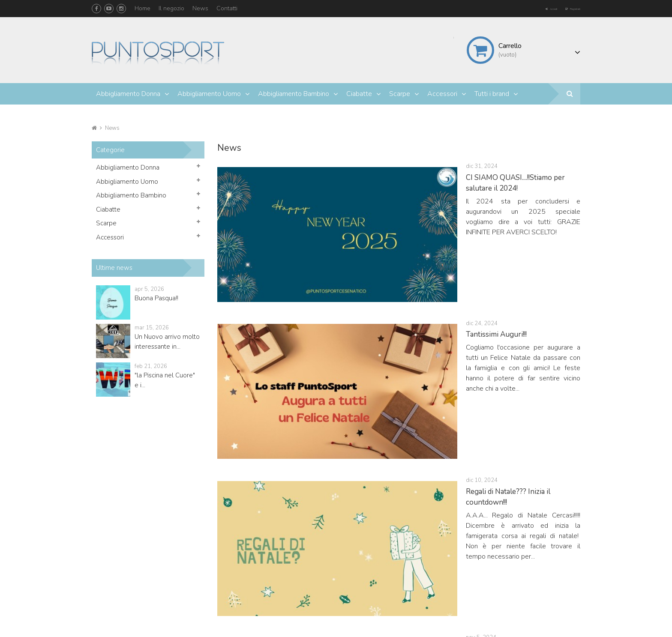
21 (480, 459)
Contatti (227, 8)
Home (142, 8)
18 (441, 459)
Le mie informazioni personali (432, 573)
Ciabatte (359, 94)
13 (377, 459)
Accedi (526, 8)
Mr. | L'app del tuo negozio (145, 621)
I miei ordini (408, 542)
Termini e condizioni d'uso (528, 583)
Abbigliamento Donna (128, 94)
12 (364, 459)
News (200, 8)
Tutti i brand (492, 94)
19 (454, 459)
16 (415, 459)
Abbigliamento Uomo (209, 94)
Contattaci (507, 573)
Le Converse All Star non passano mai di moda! (374, 411)
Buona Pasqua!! (156, 298)
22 (492, 459)
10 (338, 459)
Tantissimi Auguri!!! (329, 236)
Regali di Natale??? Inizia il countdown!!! (362, 294)
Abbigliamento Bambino (294, 94)
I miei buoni (408, 583)
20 (467, 459)
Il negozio (171, 8)
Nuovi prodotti (512, 552)
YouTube (109, 9)
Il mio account (413, 520)
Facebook (96, 9)
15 (402, 459)
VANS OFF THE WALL (336, 352)
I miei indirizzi (410, 563)
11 (351, 459)
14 (390, 459)
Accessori (442, 94)
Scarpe (400, 94)
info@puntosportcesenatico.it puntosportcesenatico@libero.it (188, 594)
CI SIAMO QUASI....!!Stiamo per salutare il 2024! (375, 178)
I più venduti (509, 563)
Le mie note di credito (421, 552)
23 (505, 459)
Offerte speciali (513, 542)
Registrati (564, 8)
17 (428, 459)
